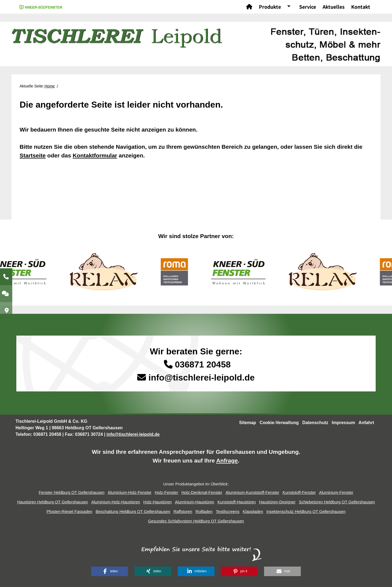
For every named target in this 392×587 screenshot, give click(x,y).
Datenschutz (315, 423)
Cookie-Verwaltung (279, 423)
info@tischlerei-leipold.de (201, 378)
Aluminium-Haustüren (195, 502)
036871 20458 (196, 364)
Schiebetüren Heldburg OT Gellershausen (337, 502)
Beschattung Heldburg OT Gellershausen (133, 511)
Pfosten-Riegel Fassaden (69, 511)
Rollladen (204, 511)
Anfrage (227, 460)
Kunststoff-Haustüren (237, 502)
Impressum (343, 423)
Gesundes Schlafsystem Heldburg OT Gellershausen (196, 521)
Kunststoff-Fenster (299, 492)
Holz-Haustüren (157, 502)
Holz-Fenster (167, 492)
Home (50, 86)
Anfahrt (366, 423)
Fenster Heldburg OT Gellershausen (72, 492)
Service (308, 7)
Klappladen (253, 511)
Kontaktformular (95, 155)
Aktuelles (334, 7)
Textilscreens (228, 511)
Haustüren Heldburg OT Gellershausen (53, 502)
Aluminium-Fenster (336, 492)
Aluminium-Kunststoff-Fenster (252, 492)
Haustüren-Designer (277, 502)
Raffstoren (183, 511)
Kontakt (361, 7)
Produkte (270, 7)
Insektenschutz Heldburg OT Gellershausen (306, 511)
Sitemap (247, 423)
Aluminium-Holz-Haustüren (116, 502)
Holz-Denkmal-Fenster (202, 492)
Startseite (33, 155)
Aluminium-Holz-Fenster (130, 492)
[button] (110, 571)
